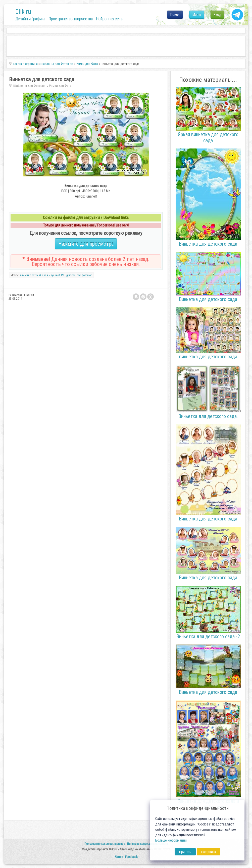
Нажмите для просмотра (86, 244)
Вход (217, 15)
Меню (197, 15)
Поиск (175, 15)
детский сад (39, 275)
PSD (63, 275)
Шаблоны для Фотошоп (30, 86)
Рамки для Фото (60, 86)
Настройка (209, 852)
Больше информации (171, 840)
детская (71, 275)
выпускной (54, 275)
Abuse (119, 857)
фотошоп (87, 275)
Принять (185, 852)
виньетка (26, 275)
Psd (79, 275)
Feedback (131, 857)
